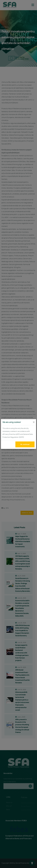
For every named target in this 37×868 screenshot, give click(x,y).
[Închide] (34, 422)
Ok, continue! (25, 444)
